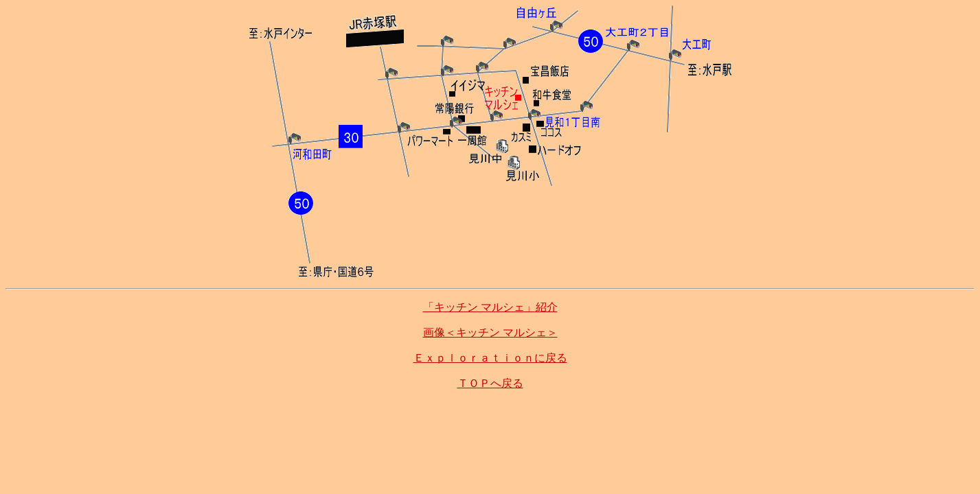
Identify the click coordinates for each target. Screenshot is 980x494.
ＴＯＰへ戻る (490, 383)
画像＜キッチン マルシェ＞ (490, 332)
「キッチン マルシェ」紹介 (490, 307)
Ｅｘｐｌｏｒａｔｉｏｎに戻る (490, 358)
